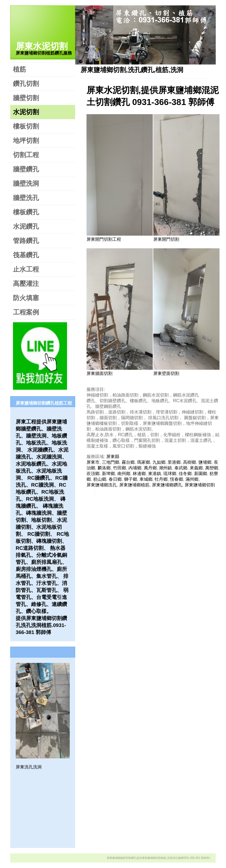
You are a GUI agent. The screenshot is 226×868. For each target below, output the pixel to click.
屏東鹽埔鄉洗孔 (102, 485)
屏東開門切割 (166, 239)
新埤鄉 (108, 474)
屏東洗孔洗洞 (29, 767)
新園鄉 (201, 474)
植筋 (19, 69)
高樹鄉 (190, 462)
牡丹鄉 (161, 479)
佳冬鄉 (185, 474)
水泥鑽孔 (26, 226)
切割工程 (26, 155)
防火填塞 (26, 298)
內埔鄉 (135, 468)
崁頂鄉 (93, 474)
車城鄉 (146, 479)
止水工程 (26, 269)
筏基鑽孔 (26, 255)
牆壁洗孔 (26, 198)
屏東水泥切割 (42, 46)
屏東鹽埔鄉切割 (200, 485)
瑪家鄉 (144, 462)
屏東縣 (113, 457)
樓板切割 (26, 126)
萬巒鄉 (212, 468)
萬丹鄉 (150, 468)
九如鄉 (159, 462)
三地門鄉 (111, 462)
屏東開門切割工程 (104, 239)
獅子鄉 (131, 479)
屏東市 (93, 462)
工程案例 (26, 312)
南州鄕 (124, 474)
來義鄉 (196, 468)
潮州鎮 (165, 468)
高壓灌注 (26, 284)
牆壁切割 (26, 98)
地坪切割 (26, 140)
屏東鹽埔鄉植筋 (134, 485)
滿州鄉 (192, 479)
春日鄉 (115, 479)
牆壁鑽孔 (26, 169)
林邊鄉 (139, 474)
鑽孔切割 (26, 84)
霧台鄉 (128, 462)
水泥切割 (26, 112)
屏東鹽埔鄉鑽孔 (167, 485)
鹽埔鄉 (205, 462)
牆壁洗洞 (26, 183)
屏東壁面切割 (166, 373)
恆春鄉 (177, 479)
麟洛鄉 (104, 468)
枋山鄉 (100, 479)
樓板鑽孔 (26, 212)
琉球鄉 (170, 474)
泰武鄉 (181, 468)
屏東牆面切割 (99, 373)
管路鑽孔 (26, 241)
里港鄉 (174, 462)
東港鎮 (155, 474)
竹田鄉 (119, 468)
